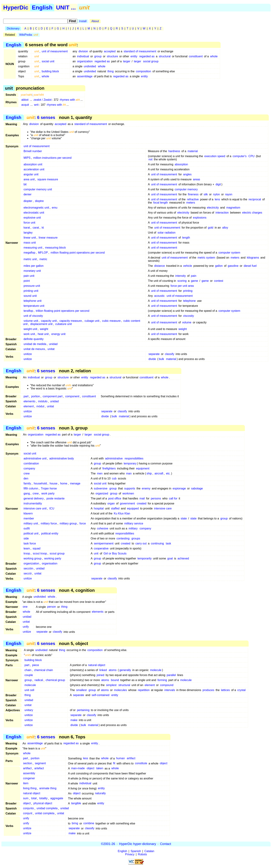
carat (36, 228)
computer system (229, 253)
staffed (115, 508)
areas (197, 179)
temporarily (144, 558)
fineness (193, 194)
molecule (156, 670)
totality (43, 798)
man (129, 473)
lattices (225, 690)
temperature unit (34, 306)
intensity (181, 276)
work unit (29, 334)
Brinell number (33, 151)
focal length (161, 203)
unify (26, 627)
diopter (28, 201)
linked (103, 670)
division (83, 51)
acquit (25, 105)
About (95, 21)
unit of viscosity (33, 316)
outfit (27, 528)
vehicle (188, 266)
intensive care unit (35, 508)
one (25, 607)
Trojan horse (49, 488)
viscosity (188, 316)
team (27, 548)
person (52, 607)
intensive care (163, 508)
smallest (81, 690)
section (28, 763)
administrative (114, 458)
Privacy (130, 854)
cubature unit (64, 324)
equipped (133, 508)
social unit (48, 61)
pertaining (83, 710)
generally (125, 670)
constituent (196, 56)
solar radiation (167, 233)
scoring (182, 281)
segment (40, 763)
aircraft (159, 473)
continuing (157, 543)
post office (115, 498)
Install (83, 21)
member (29, 518)
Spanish (136, 851)
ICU (52, 508)
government (128, 503)
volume (187, 322)
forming (162, 680)
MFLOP (43, 253)
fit (114, 763)
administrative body (62, 458)
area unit (29, 179)
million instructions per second (52, 158)
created (142, 503)
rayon (229, 194)
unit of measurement (55, 51)
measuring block (55, 248)
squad (37, 548)
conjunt (28, 813)
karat (27, 228)
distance (160, 266)
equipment (143, 468)
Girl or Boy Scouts (115, 553)
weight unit (30, 329)
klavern (28, 513)
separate (154, 354)
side (26, 538)
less (85, 758)
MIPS (27, 158)
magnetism (233, 208)
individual (83, 56)
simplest (111, 685)
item (26, 783)
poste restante (55, 498)
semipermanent (104, 543)
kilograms (253, 258)
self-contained (100, 695)
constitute (141, 763)
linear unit (30, 238)
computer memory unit (38, 189)
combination (31, 463)
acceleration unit (34, 169)
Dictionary (13, 28)
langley (28, 233)
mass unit (30, 243)
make (74, 720)
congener (29, 778)
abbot (25, 100)
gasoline (233, 266)
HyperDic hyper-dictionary (138, 844)
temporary (130, 463)
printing (188, 291)
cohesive (103, 528)
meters (191, 203)
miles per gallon (34, 266)
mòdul (40, 406)
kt (43, 228)
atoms (113, 670)
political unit (31, 533)
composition (143, 71)
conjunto (28, 808)
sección (28, 568)
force (83, 523)
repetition (144, 690)
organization (85, 61)
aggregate (57, 798)
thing (111, 71)
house (54, 483)
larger (127, 61)
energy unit (58, 334)
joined (100, 675)
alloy (225, 228)
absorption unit (33, 164)
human (120, 758)
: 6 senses (41, 117)
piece (36, 665)
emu (55, 208)
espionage (179, 488)
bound (115, 680)
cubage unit (92, 321)
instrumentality (33, 503)
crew (27, 473)
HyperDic (16, 7)
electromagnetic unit (36, 208)
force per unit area (182, 286)
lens (217, 199)
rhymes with (70, 100)
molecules (120, 690)
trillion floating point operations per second (63, 311)
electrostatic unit (34, 213)
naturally (100, 793)
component (72, 396)
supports (130, 488)
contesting (123, 538)
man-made (78, 768)
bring (75, 823)
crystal (241, 690)
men (100, 473)
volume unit (31, 321)
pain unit (29, 276)
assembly (29, 773)
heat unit (43, 334)
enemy (146, 488)
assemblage (85, 76)
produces (208, 690)
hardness (174, 151)
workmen (128, 493)
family (27, 483)
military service (134, 523)
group (98, 56)
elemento (29, 401)
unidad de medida (35, 344)
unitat (51, 349)
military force (49, 523)
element (29, 406)
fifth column (31, 488)
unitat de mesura (34, 349)
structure (112, 56)
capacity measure (71, 321)
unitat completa (45, 813)
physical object (43, 803)
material (193, 151)
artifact (131, 758)
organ (111, 503)
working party (53, 558)
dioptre (39, 201)
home (64, 483)
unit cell (29, 690)
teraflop (28, 311)
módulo (43, 401)
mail (142, 498)
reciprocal (255, 199)
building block (50, 71)
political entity (50, 533)
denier (27, 194)
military (133, 528)
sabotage (197, 488)
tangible (76, 803)
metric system (206, 258)
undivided (90, 66)
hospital (99, 508)
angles (187, 174)
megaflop (29, 253)
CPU (251, 156)
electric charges (252, 213)
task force (30, 543)
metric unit (30, 259)
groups (136, 538)
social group (151, 61)
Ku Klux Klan (122, 513)
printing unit (31, 291)
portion (36, 396)
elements (98, 612)
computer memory (186, 189)
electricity (213, 208)
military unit (31, 523)
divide (152, 359)
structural (165, 56)
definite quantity (34, 339)
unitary (29, 710)
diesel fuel (250, 266)
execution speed (215, 156)
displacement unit (41, 324)
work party (48, 493)
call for (173, 498)
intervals (170, 690)
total (34, 798)
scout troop (40, 553)
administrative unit (35, 458)
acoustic (159, 296)
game (195, 281)
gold (211, 228)
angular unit (31, 174)
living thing (30, 788)
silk (206, 194)
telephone (189, 301)
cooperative (101, 548)
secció (28, 573)
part (26, 396)
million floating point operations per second (78, 253)
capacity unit (49, 321)
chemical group (55, 680)
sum (26, 798)
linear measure (48, 238)
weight (44, 329)
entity (134, 56)
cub (114, 478)
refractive (193, 199)
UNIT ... (66, 7)
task (168, 543)
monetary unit (32, 271)
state (184, 518)
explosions (200, 218)
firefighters (109, 468)
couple (29, 675)
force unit (29, 223)
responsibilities (134, 458)
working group (33, 558)
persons (156, 498)
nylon (216, 194)
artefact (39, 768)
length (186, 238)
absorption (181, 164)
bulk (161, 359)
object (164, 763)
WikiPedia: (29, 35)
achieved (183, 558)
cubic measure (111, 321)
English (42, 7)
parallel (171, 675)
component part (53, 396)
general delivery (34, 498)
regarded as (147, 56)
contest (219, 281)
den (26, 478)
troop (27, 553)
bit (25, 184)
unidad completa (47, 808)
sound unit (30, 296)
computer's (240, 156)
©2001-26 (108, 844)
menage (75, 483)
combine (89, 823)
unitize (28, 354)
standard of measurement (140, 51)
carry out (141, 543)
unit (96, 553)
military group (68, 523)
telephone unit (33, 301)
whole (214, 56)
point (27, 281)
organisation (50, 563)
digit (218, 184)
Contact (165, 844)
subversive (101, 488)
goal (170, 558)
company (29, 468)
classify (170, 354)
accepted (110, 51)
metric (43, 259)
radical (39, 680)
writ (36, 105)
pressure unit (32, 286)
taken (100, 768)
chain (28, 670)
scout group (57, 553)
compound (167, 685)
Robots (143, 854)
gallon (219, 266)
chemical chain (44, 670)
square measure (48, 179)
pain (194, 276)
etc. (168, 473)
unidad (53, 344)
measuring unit (33, 248)
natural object (97, 665)
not (150, 159)
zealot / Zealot (43, 100)
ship (149, 473)
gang (27, 493)
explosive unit (32, 218)
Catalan (149, 851)
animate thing (48, 788)
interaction (222, 213)
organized (102, 493)
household (40, 483)
